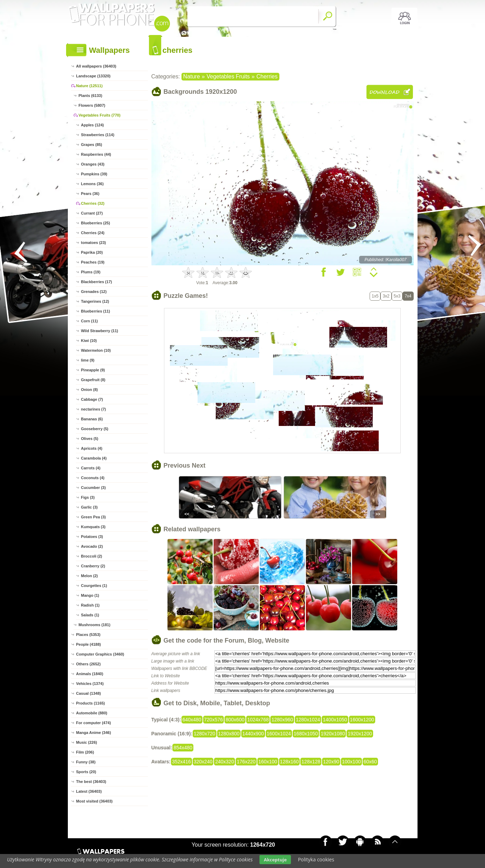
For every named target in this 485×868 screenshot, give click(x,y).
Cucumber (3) (94, 488)
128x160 (290, 762)
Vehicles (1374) (90, 684)
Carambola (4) (94, 458)
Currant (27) (92, 213)
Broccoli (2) (92, 556)
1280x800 (229, 734)
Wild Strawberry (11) (100, 331)
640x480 (192, 720)
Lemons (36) (92, 184)
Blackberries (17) (97, 282)
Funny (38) (86, 762)
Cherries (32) (93, 203)
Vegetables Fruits (228, 76)
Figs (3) (88, 497)
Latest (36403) (89, 791)
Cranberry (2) (93, 566)
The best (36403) (91, 782)
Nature (192, 76)
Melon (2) (90, 576)
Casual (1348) (89, 693)
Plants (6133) (91, 96)
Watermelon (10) (96, 350)
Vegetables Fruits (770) (100, 115)
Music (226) (87, 742)
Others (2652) (88, 664)
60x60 (370, 762)
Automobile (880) (92, 713)
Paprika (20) (92, 252)
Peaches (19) (93, 262)
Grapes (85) (92, 145)
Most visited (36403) (95, 801)
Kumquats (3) (93, 527)
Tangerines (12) (95, 301)
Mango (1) (90, 595)
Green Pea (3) (94, 517)
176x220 (246, 762)
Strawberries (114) (98, 135)
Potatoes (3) (92, 537)
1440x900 (253, 734)
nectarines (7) (94, 409)
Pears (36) (90, 194)
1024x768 (258, 720)
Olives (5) (90, 439)
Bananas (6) (92, 419)
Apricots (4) (92, 448)
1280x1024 (308, 720)
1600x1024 (279, 734)
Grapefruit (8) (93, 380)
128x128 (311, 762)
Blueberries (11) (96, 311)
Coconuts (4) (93, 478)
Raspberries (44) (96, 154)
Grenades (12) (94, 292)
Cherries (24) (93, 233)
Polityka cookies (316, 859)
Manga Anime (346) (94, 733)
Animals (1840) (90, 674)
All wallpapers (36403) (96, 66)
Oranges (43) (93, 164)
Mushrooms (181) (95, 625)
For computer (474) (94, 723)
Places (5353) (88, 635)
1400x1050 (335, 720)
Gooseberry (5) (95, 429)
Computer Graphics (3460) (100, 654)
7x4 (408, 296)
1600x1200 (362, 720)
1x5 (375, 296)
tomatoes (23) (94, 243)
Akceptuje (275, 860)
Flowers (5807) (92, 105)
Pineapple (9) (93, 370)
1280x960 (282, 720)
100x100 (351, 762)
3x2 (386, 296)
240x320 (224, 762)
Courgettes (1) (94, 586)
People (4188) (89, 644)
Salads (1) (90, 615)
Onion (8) (90, 390)
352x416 (181, 762)
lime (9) (88, 360)
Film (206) (85, 752)
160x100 (268, 762)
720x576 (214, 720)
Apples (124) (92, 125)
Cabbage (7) (92, 399)
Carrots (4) (91, 468)
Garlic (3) (90, 507)
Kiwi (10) (89, 341)
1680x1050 (306, 734)
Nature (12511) (90, 86)
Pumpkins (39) (94, 174)
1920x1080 (333, 734)
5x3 (397, 296)
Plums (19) (91, 272)
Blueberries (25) (96, 223)
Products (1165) (91, 703)
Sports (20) (86, 772)
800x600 (235, 720)
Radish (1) (90, 605)
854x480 (183, 748)
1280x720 (205, 734)
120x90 (331, 762)
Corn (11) (90, 321)
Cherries (267, 76)
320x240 (203, 762)
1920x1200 (360, 734)
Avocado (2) (92, 546)
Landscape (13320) (93, 76)
